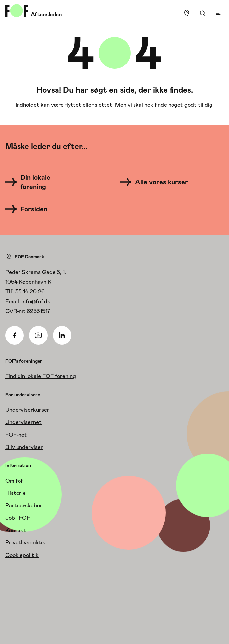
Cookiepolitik (22, 555)
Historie (16, 493)
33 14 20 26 (30, 291)
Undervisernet (23, 422)
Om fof (14, 481)
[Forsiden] (30, 209)
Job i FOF (18, 518)
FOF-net (16, 435)
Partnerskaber (24, 505)
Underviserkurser (27, 410)
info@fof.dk (36, 301)
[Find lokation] (187, 13)
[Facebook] (15, 335)
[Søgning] (203, 13)
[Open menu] (218, 13)
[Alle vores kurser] (156, 182)
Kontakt (16, 530)
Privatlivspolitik (25, 542)
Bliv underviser (24, 447)
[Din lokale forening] (42, 182)
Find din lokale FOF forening (41, 376)
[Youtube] (38, 335)
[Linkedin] (62, 335)
